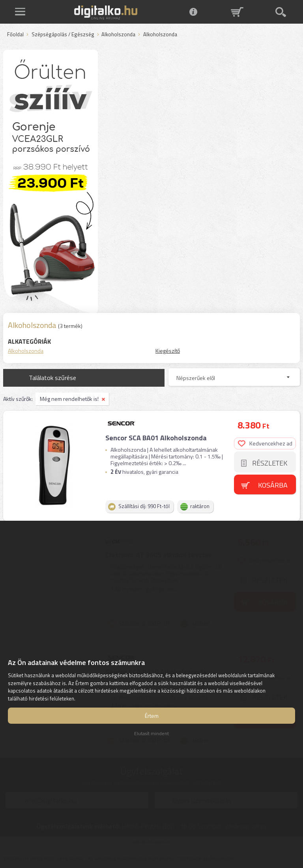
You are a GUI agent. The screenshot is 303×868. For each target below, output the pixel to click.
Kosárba (273, 485)
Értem (152, 716)
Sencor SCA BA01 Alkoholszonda (156, 438)
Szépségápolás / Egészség (63, 35)
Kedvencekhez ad (265, 443)
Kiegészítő (168, 351)
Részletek (270, 463)
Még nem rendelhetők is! (69, 399)
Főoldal (15, 35)
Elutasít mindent (151, 733)
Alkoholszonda (118, 35)
